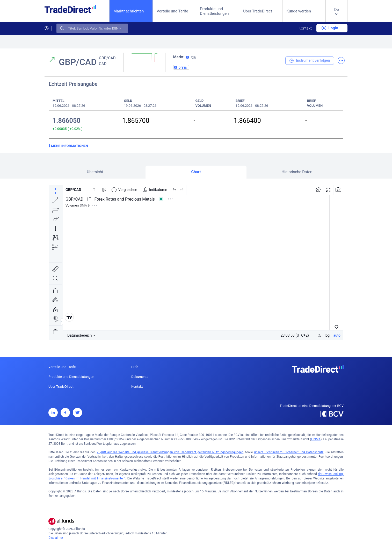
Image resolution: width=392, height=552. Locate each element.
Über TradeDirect (258, 11)
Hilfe (135, 367)
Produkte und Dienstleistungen (214, 11)
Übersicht (95, 172)
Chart (196, 172)
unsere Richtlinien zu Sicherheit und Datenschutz (289, 452)
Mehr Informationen (68, 146)
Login (330, 28)
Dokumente (140, 377)
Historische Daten (297, 172)
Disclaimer (56, 538)
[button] (336, 15)
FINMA (316, 439)
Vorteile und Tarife (172, 11)
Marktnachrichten (129, 11)
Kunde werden (299, 11)
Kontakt (305, 28)
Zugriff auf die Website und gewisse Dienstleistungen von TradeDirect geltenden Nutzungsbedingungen (170, 452)
